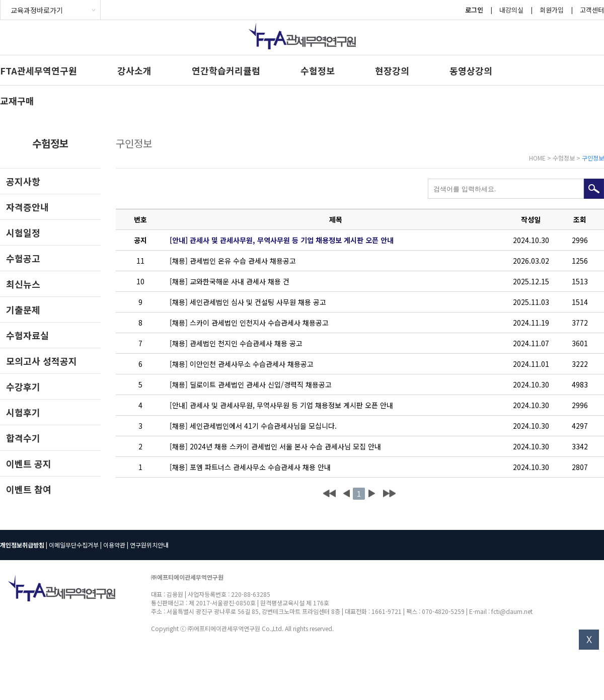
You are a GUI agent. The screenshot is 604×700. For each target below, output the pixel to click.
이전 (346, 494)
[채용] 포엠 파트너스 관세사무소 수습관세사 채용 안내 (250, 467)
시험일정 (23, 232)
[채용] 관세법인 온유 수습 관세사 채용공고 (233, 261)
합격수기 (23, 438)
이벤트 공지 (29, 463)
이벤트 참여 (29, 489)
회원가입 (552, 10)
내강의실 (511, 10)
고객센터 (592, 10)
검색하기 (594, 189)
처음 (329, 494)
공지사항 (23, 181)
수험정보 (318, 70)
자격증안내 (27, 207)
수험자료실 (27, 335)
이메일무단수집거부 (74, 545)
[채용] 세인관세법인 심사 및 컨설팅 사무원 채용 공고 (248, 302)
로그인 (474, 10)
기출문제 (23, 309)
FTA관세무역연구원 (39, 70)
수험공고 (23, 258)
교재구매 (17, 101)
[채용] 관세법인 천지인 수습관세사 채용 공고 (236, 343)
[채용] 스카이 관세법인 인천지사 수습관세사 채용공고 (249, 323)
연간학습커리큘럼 (226, 70)
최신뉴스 (23, 284)
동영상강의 (471, 70)
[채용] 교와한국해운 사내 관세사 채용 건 (230, 281)
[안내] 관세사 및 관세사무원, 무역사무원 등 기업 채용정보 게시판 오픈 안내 (282, 240)
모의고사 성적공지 (42, 361)
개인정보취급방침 (22, 545)
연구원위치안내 (149, 545)
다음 (371, 494)
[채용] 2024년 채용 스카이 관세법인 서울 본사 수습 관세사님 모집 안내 (275, 446)
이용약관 (114, 545)
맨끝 (389, 494)
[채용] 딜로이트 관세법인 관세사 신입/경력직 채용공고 (251, 384)
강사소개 (134, 70)
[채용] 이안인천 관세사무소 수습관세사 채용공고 (242, 364)
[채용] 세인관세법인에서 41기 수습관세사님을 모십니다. (253, 426)
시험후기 (23, 412)
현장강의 (392, 70)
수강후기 (23, 386)
